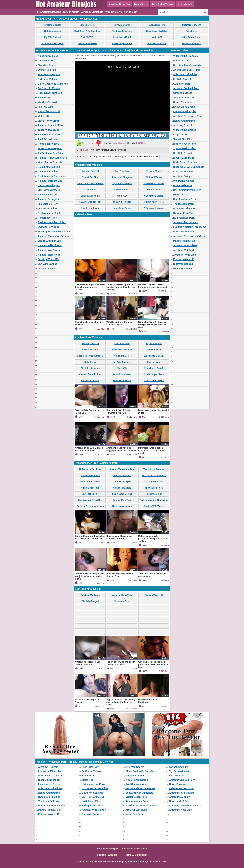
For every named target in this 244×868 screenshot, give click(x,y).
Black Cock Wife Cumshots (87, 31)
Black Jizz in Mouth (122, 37)
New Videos (141, 4)
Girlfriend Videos (52, 31)
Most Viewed (185, 4)
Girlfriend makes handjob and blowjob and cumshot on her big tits (89, 576)
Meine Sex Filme (47, 269)
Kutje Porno (191, 31)
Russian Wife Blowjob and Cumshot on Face (119, 537)
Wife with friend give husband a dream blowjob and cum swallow (90, 287)
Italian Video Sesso (87, 43)
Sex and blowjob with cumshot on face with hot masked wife (90, 537)
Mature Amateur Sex (49, 241)
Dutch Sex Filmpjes (49, 185)
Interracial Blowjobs (191, 25)
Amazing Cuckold (52, 25)
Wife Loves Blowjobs (50, 148)
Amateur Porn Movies (50, 181)
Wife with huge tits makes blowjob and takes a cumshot (153, 286)
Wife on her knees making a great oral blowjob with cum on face (153, 664)
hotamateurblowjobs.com (90, 862)
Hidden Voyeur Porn (122, 43)
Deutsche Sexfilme (48, 172)
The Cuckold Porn (48, 204)
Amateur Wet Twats (49, 250)
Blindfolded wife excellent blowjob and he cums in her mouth (152, 451)
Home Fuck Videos (191, 43)
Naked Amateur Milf (49, 167)
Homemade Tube (47, 218)
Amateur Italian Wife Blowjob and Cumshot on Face (89, 449)
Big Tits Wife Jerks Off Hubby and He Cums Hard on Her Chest (121, 702)
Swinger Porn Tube (49, 227)
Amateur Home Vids (49, 255)
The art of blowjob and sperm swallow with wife (121, 663)
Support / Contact (107, 855)
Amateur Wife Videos (50, 245)
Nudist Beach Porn (48, 195)
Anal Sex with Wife (157, 43)
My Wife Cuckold (53, 37)
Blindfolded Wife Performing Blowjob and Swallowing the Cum (152, 325)
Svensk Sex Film (157, 25)
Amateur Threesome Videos (53, 236)
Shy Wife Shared (122, 25)
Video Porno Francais (50, 162)
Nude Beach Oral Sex (157, 31)
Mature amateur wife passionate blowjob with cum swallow (153, 539)
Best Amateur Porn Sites (52, 222)
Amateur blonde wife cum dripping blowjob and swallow (121, 449)
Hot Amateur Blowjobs (107, 849)
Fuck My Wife (87, 37)
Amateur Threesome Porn (52, 158)
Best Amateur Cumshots (52, 176)
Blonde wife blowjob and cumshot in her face (118, 412)
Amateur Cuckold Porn (52, 43)
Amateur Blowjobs (119, 4)
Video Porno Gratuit (191, 37)
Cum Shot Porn (87, 25)
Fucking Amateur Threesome (54, 232)
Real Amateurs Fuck (49, 213)
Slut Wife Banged (47, 264)
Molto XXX (157, 37)
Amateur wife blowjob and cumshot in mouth (87, 663)
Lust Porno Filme (47, 208)
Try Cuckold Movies (122, 31)
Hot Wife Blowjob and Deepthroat (149, 701)
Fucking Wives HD (48, 259)
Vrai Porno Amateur (49, 190)
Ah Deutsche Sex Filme (51, 153)
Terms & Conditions (136, 855)
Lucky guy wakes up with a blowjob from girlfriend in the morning (121, 287)
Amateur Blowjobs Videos (113, 150)
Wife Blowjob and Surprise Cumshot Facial (119, 323)
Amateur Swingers (48, 199)
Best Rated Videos (163, 4)
